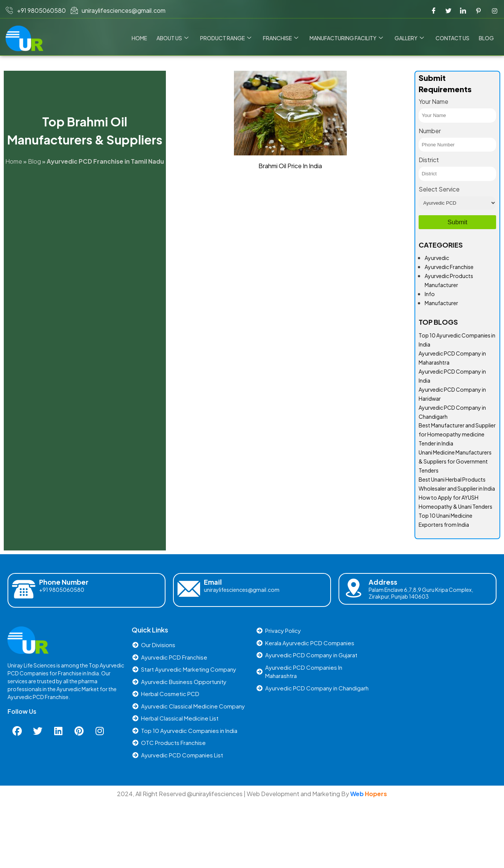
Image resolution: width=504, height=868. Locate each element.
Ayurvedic (437, 258)
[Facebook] (434, 11)
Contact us (453, 38)
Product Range (227, 38)
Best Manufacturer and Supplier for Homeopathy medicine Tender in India (457, 434)
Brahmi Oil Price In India (290, 166)
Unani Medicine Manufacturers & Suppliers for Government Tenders (455, 461)
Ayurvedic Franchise (449, 267)
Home (142, 38)
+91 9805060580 (62, 590)
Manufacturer (441, 303)
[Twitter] (448, 11)
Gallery (410, 38)
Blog (486, 38)
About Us (174, 38)
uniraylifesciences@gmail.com (242, 590)
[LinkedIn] (463, 11)
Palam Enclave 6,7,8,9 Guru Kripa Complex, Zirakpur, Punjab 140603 (421, 593)
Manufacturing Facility (347, 38)
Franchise (282, 38)
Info (430, 294)
